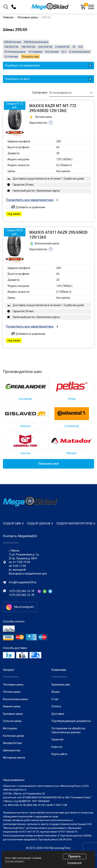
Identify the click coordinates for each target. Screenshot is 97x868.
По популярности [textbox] (60, 93)
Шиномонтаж (12, 750)
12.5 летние (11, 57)
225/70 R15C (45, 47)
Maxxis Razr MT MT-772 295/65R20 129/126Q (53, 108)
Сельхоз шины (12, 721)
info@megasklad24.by (23, 582)
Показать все (49, 464)
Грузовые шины (13, 714)
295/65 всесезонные (36, 42)
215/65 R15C (62, 47)
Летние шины (12, 692)
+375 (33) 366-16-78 (22, 591)
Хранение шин (61, 685)
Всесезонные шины (15, 699)
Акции (56, 692)
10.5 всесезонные (15, 52)
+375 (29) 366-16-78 (22, 595)
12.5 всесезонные (79, 52)
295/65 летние (13, 42)
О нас (55, 699)
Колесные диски (13, 736)
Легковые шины (13, 685)
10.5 (80, 47)
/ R (74, 47)
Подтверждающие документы (71, 721)
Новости (57, 747)
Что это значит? (15, 861)
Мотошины (10, 728)
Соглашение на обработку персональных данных (68, 730)
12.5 (64, 52)
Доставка (58, 714)
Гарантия (57, 739)
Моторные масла (14, 758)
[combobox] (72, 93)
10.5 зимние (35, 52)
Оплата (56, 706)
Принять (75, 856)
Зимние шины (12, 706)
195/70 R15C (28, 47)
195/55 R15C (11, 47)
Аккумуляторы (12, 743)
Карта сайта (59, 754)
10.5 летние (52, 52)
